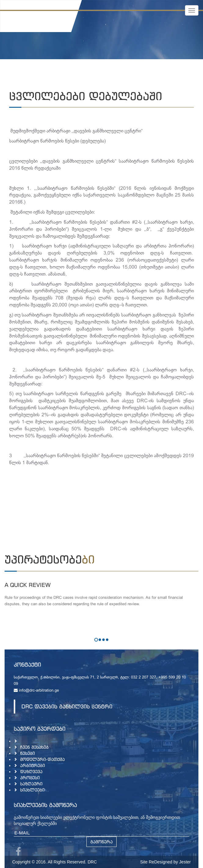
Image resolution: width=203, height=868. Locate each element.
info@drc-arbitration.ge (36, 691)
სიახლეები (32, 790)
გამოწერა (101, 842)
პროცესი (30, 778)
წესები (27, 753)
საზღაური (31, 784)
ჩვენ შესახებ (34, 747)
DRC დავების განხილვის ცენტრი (67, 706)
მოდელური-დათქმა (42, 759)
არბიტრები (33, 765)
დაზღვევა (31, 771)
